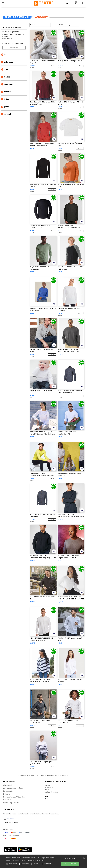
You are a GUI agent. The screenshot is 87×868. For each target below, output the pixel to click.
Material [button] (7, 114)
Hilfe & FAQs (8, 800)
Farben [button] (7, 99)
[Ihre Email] (15, 819)
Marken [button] (7, 77)
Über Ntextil (7, 785)
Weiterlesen (40, 860)
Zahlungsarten (8, 791)
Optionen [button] (8, 92)
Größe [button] (6, 107)
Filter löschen (14, 48)
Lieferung (7, 794)
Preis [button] (6, 69)
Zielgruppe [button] (8, 62)
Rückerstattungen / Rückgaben (14, 797)
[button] (67, 3)
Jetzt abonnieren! (11, 823)
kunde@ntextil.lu (51, 787)
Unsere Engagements (11, 803)
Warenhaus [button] (9, 84)
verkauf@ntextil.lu (51, 792)
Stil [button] (5, 55)
